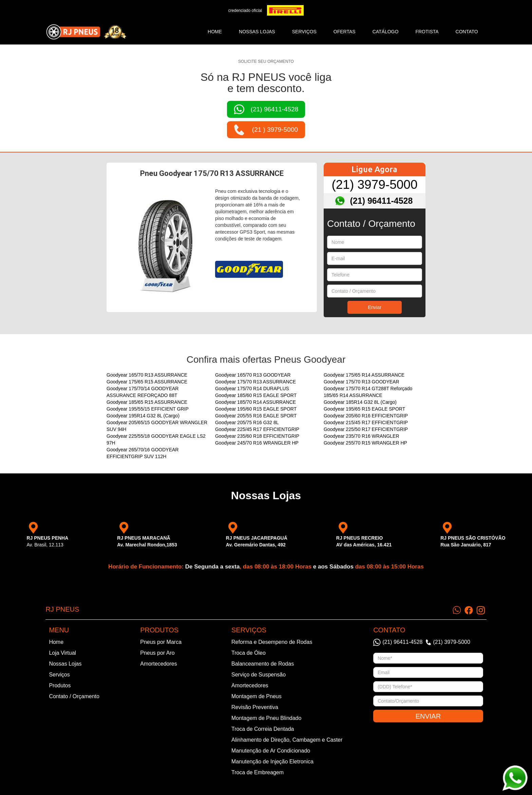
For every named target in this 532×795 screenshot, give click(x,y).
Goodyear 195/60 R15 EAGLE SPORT (256, 409)
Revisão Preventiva (255, 707)
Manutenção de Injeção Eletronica (272, 762)
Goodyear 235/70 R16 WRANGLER (362, 436)
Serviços (59, 675)
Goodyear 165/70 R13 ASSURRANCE (147, 375)
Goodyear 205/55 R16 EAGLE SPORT (256, 416)
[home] (86, 32)
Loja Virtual (62, 653)
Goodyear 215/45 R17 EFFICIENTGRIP (366, 422)
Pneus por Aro (157, 653)
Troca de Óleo (249, 653)
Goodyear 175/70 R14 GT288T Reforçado (368, 389)
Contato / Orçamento (74, 696)
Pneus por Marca (161, 642)
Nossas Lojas (65, 664)
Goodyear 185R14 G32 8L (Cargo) (360, 402)
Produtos (60, 685)
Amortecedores (159, 664)
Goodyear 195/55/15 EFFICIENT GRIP (148, 409)
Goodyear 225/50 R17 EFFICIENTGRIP (366, 429)
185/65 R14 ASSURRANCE (353, 395)
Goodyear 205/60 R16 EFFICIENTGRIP (366, 416)
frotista (427, 32)
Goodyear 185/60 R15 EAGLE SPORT (256, 395)
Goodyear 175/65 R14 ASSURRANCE (364, 375)
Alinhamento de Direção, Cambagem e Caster (287, 740)
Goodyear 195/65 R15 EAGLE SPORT (364, 409)
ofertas (345, 32)
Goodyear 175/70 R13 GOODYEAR (362, 382)
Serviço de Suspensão (259, 675)
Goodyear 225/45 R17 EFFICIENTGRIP (257, 429)
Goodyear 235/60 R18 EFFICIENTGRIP (257, 436)
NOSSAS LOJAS (257, 32)
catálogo (386, 32)
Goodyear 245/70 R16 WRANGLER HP (257, 443)
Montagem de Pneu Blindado (266, 718)
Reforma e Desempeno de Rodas (272, 642)
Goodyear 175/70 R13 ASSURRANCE (255, 382)
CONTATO (467, 32)
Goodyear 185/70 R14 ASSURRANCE (255, 402)
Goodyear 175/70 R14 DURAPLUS (252, 389)
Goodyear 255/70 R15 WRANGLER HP (365, 443)
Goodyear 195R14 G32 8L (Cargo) (143, 416)
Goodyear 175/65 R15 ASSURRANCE (147, 382)
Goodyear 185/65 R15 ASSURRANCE (147, 402)
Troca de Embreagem (258, 772)
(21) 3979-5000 (374, 185)
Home (215, 32)
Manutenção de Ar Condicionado (271, 751)
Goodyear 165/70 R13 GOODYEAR (253, 375)
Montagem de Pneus (256, 696)
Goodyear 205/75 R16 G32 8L (247, 422)
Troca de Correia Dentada (263, 729)
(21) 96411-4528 (382, 201)
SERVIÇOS (304, 32)
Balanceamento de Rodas (263, 664)
